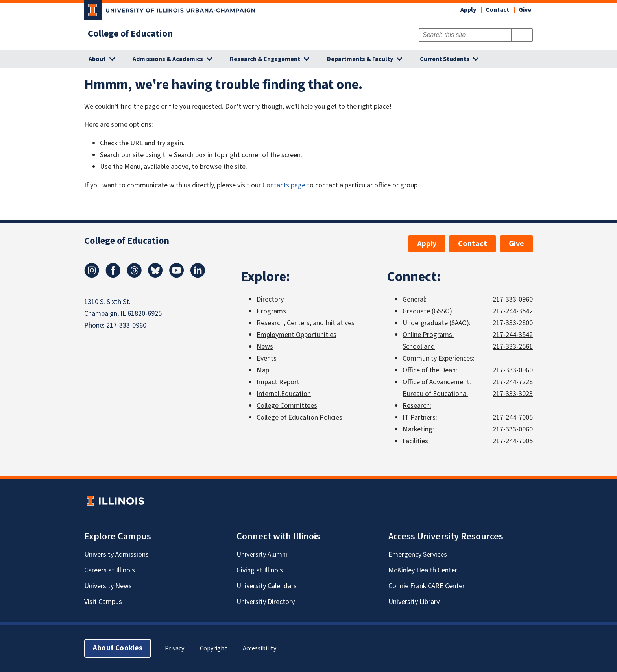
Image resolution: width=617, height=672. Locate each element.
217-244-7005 (513, 417)
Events (267, 358)
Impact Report (278, 382)
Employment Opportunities (296, 335)
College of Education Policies (299, 417)
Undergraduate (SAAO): (437, 323)
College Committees (287, 406)
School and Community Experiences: (439, 353)
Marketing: (418, 429)
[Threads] (134, 276)
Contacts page (284, 185)
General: (415, 299)
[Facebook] (113, 276)
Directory (270, 299)
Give (525, 10)
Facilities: (416, 441)
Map (263, 370)
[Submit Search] (522, 35)
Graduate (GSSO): (428, 311)
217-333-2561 (513, 347)
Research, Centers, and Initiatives (306, 323)
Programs (271, 311)
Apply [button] (468, 10)
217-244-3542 (513, 311)
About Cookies (118, 648)
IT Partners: (420, 417)
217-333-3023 (513, 394)
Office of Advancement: (437, 382)
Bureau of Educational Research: (435, 400)
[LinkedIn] (198, 276)
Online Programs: (428, 335)
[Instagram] (92, 276)
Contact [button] (497, 10)
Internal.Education (284, 394)
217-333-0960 (126, 325)
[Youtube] (177, 276)
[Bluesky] (155, 276)
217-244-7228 (513, 382)
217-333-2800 (513, 323)
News (265, 347)
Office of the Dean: (430, 370)
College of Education (130, 34)
